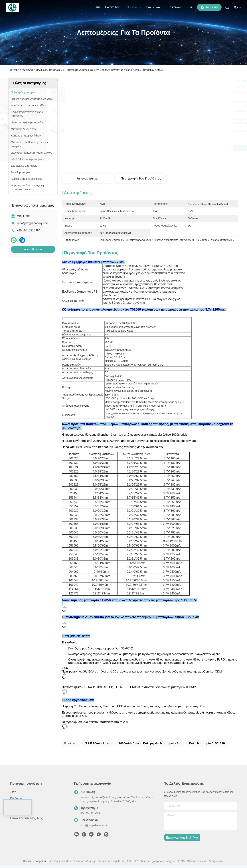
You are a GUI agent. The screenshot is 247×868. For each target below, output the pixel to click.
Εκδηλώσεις (155, 7)
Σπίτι (98, 7)
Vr (191, 7)
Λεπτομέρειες (87, 178)
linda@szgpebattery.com (33, 223)
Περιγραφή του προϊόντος (141, 178)
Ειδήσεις (16, 812)
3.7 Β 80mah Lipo (97, 743)
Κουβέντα (209, 7)
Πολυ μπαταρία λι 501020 (207, 743)
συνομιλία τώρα (33, 249)
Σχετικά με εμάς (114, 7)
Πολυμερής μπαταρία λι (49, 70)
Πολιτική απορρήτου (34, 861)
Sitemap (53, 861)
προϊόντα (134, 7)
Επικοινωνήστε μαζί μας (176, 7)
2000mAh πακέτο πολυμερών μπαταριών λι (149, 743)
